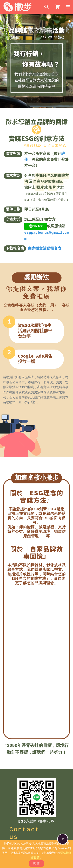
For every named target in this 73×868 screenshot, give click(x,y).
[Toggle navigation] (68, 7)
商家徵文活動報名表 (45, 248)
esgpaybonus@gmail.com (47, 235)
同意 (36, 863)
